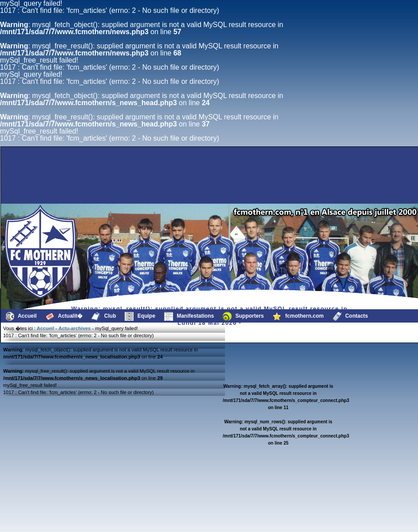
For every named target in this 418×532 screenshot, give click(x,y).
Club (104, 316)
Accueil (21, 316)
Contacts (351, 316)
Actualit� (64, 316)
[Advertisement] (172, 182)
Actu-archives (75, 328)
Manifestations (189, 316)
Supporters (243, 316)
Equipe (140, 316)
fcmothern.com (298, 316)
